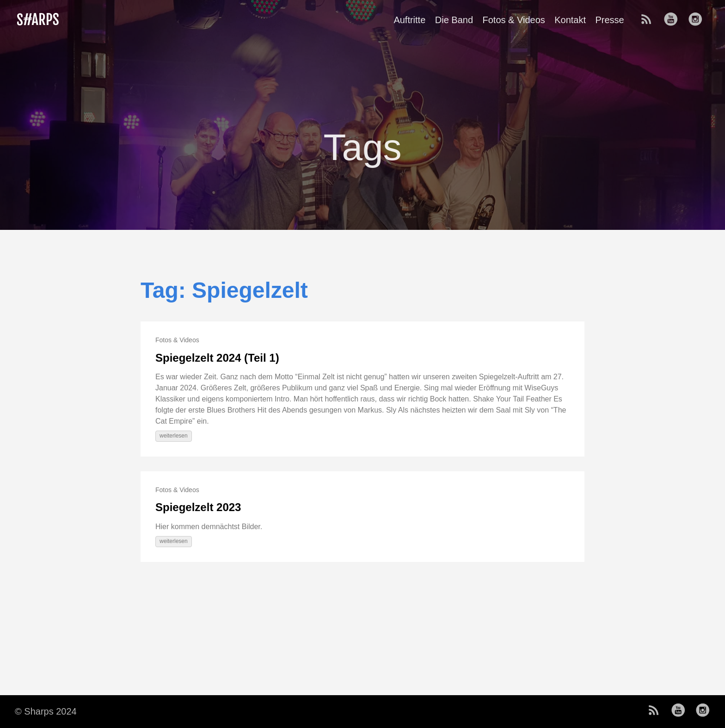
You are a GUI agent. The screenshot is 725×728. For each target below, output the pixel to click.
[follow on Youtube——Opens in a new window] (674, 20)
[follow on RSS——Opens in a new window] (649, 20)
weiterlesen (174, 436)
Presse (609, 20)
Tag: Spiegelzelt (224, 290)
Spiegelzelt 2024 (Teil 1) (217, 358)
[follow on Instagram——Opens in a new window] (698, 20)
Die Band (454, 20)
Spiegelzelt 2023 (198, 507)
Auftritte (409, 20)
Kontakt (570, 20)
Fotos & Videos (513, 20)
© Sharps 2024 (46, 711)
